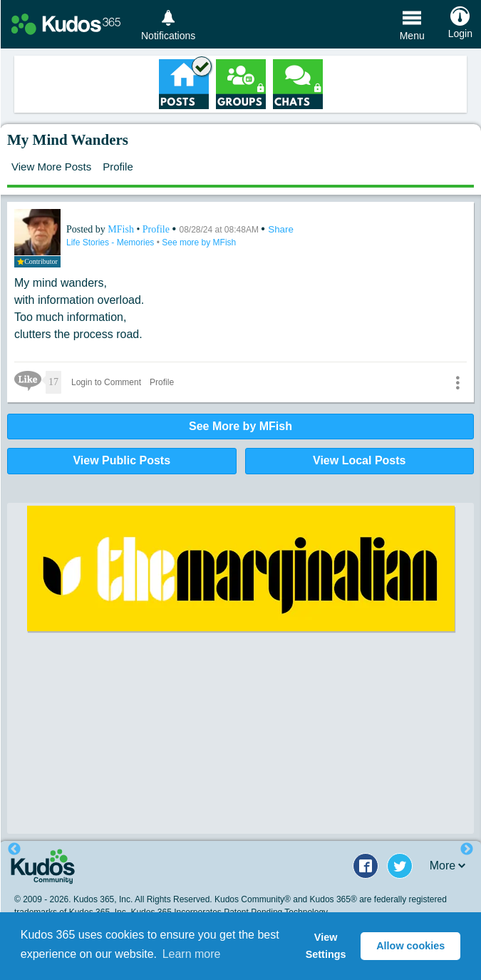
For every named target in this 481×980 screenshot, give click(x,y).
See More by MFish (240, 426)
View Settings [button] (326, 946)
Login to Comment (106, 382)
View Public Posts (121, 460)
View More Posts (51, 167)
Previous (14, 849)
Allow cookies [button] (410, 946)
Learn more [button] (192, 954)
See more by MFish (199, 243)
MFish (122, 229)
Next (467, 849)
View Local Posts (359, 460)
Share (281, 229)
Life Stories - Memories (112, 243)
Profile (118, 167)
